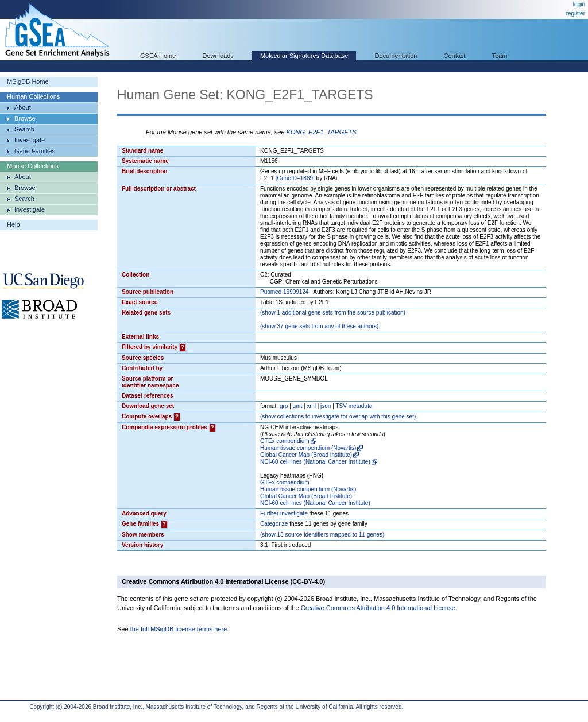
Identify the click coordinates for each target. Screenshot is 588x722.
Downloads (218, 56)
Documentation (396, 56)
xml (311, 406)
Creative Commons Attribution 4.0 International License (378, 608)
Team (500, 56)
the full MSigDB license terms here (179, 629)
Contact (455, 56)
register (576, 13)
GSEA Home (158, 56)
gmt (298, 406)
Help (13, 224)
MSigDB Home (28, 81)
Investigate (30, 140)
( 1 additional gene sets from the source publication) (333, 313)
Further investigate (284, 513)
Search (24, 129)
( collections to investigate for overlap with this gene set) (338, 416)
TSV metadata (354, 406)
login (579, 4)
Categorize (274, 524)
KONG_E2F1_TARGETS (322, 132)
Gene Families (35, 151)
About (23, 107)
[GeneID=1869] (295, 178)
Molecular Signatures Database (304, 56)
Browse (25, 118)
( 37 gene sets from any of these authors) (319, 326)
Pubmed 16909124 (285, 292)
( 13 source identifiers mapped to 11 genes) (322, 535)
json (326, 406)
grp (284, 406)
